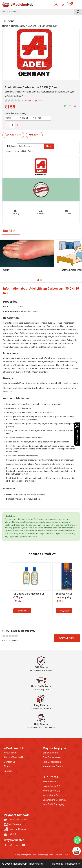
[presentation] (5, 589)
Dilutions (32, 26)
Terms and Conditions (37, 855)
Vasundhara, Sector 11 (54, 795)
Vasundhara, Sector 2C (54, 800)
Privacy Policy (20, 855)
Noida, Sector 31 (51, 782)
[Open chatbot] (77, 851)
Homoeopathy (18, 26)
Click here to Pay (77, 434)
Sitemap (8, 771)
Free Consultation (52, 757)
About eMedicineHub (15, 757)
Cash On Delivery (15, 829)
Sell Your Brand (50, 753)
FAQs (66, 855)
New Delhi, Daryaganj (53, 804)
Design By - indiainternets (66, 864)
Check (49, 146)
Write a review (67, 638)
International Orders (53, 766)
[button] (38, 280)
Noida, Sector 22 (51, 791)
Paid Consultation (52, 762)
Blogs (7, 766)
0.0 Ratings (26, 101)
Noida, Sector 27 (51, 786)
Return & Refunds (55, 855)
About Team (10, 753)
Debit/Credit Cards (15, 820)
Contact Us (10, 762)
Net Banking (12, 824)
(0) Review (38, 101)
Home (5, 26)
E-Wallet (10, 834)
